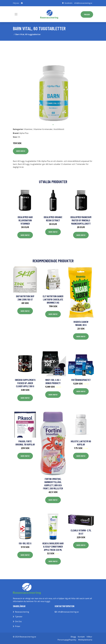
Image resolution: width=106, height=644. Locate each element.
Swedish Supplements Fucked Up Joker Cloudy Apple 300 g (25, 383)
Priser (87, 14)
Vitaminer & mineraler (43, 129)
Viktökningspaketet (81, 380)
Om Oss (18, 621)
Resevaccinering (22, 612)
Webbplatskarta (85, 640)
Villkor (89, 637)
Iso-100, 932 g (25, 543)
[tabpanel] (53, 82)
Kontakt (81, 637)
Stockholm (68, 3)
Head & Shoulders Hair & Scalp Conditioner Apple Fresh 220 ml (53, 546)
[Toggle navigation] (16, 14)
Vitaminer (28, 129)
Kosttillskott (59, 129)
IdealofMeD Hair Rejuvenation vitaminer (25, 220)
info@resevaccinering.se (83, 3)
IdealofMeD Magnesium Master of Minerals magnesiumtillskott (81, 220)
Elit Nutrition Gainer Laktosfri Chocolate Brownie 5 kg (53, 299)
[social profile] (22, 3)
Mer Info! (21, 151)
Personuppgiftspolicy (67, 640)
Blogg (73, 637)
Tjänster (19, 617)
